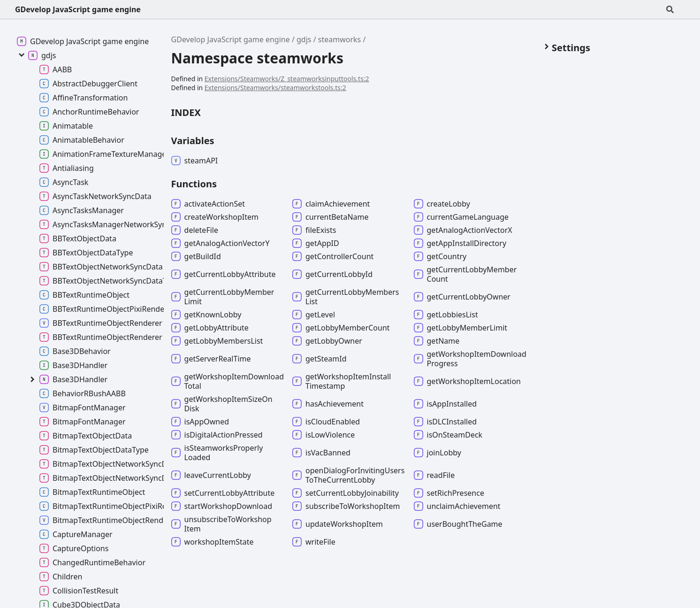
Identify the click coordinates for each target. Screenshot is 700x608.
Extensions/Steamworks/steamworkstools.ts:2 (275, 88)
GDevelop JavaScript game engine (78, 9)
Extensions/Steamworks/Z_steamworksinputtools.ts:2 (287, 79)
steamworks (339, 39)
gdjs (304, 39)
